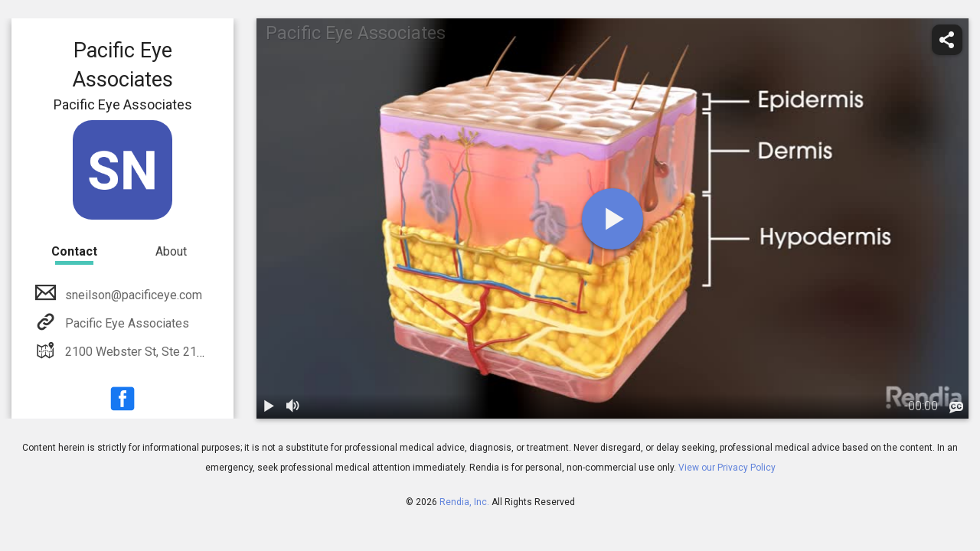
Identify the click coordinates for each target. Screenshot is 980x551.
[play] (612, 219)
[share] (947, 40)
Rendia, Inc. (464, 502)
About (171, 251)
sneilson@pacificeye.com (132, 295)
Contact (74, 251)
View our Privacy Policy (727, 468)
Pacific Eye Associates (126, 323)
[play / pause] (269, 406)
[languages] (956, 408)
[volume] (293, 406)
